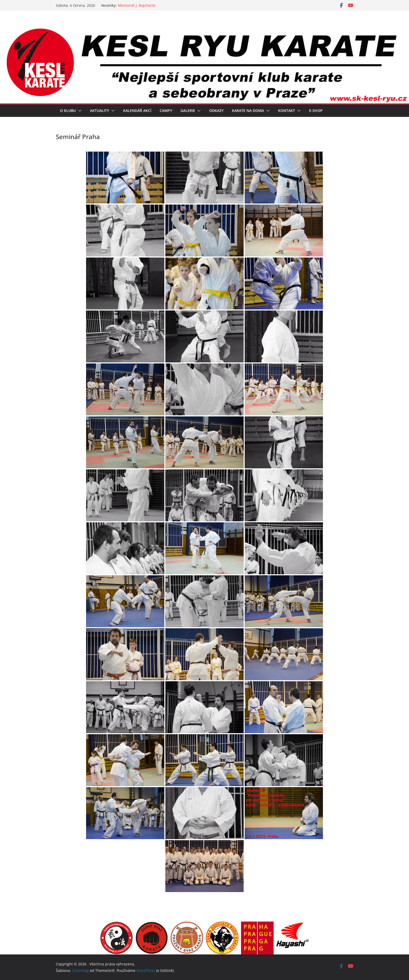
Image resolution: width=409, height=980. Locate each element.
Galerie (188, 110)
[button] (79, 111)
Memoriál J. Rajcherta (137, 5)
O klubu (68, 110)
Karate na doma (248, 110)
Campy (166, 110)
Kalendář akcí (137, 110)
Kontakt (287, 110)
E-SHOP (316, 110)
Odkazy (216, 110)
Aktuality (100, 110)
